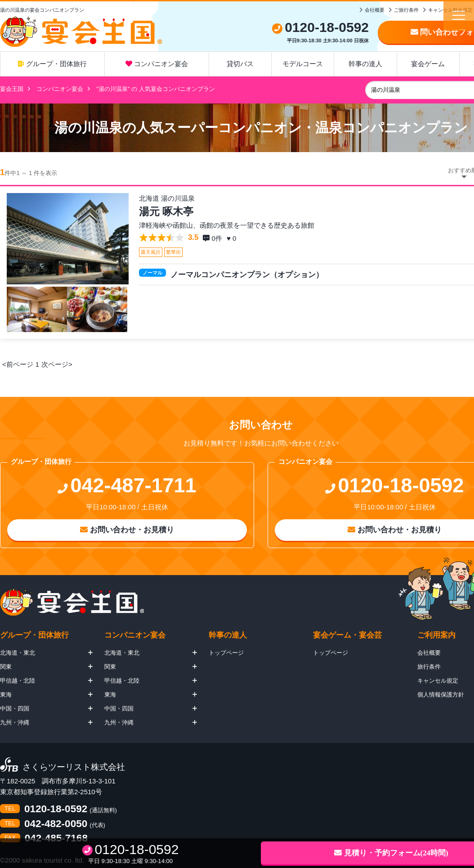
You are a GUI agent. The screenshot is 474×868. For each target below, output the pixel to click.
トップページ (226, 653)
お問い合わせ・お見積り (127, 530)
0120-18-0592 (56, 809)
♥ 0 (233, 238)
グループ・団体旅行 (52, 64)
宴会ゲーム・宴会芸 (347, 635)
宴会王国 (12, 89)
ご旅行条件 (406, 10)
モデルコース (303, 64)
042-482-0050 (56, 824)
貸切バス (240, 64)
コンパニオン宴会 (157, 64)
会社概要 (375, 10)
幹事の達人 (365, 64)
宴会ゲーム (428, 64)
